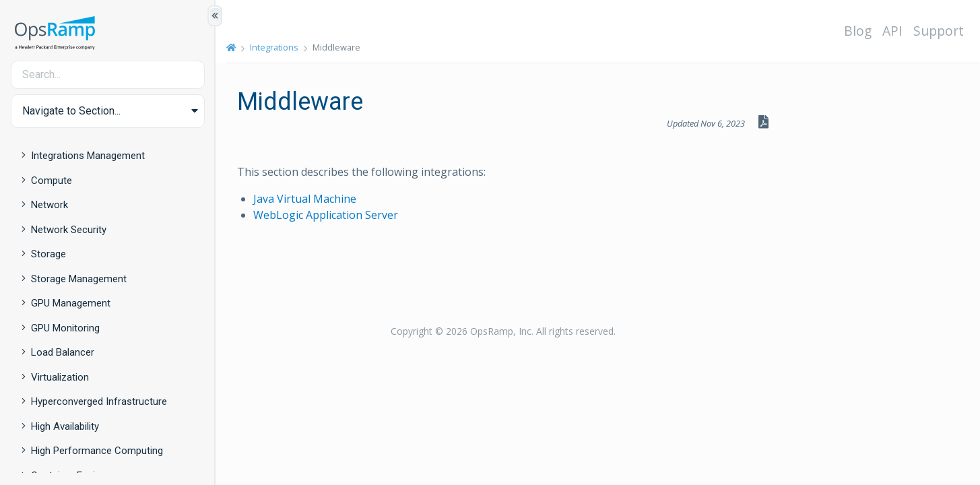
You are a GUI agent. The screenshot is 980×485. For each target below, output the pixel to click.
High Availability (65, 426)
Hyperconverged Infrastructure (99, 401)
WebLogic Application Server (326, 215)
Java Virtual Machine (305, 199)
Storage (48, 254)
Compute (52, 181)
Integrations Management (88, 156)
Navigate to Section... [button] (71, 111)
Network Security (69, 230)
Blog (858, 31)
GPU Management (71, 303)
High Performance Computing (97, 451)
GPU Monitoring (65, 328)
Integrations (274, 47)
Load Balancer (63, 352)
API (892, 31)
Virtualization (60, 377)
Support (939, 31)
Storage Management (79, 279)
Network (50, 205)
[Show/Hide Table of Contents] (215, 16)
